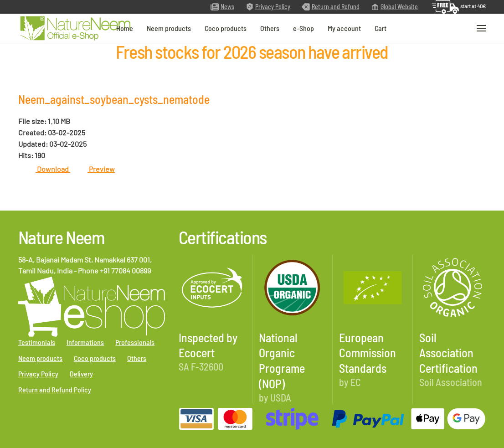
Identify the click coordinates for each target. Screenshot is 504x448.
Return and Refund (331, 7)
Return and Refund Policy (55, 389)
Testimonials (37, 342)
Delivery (81, 373)
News (222, 7)
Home (125, 28)
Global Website (395, 7)
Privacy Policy (268, 7)
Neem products (169, 28)
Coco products (226, 28)
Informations (85, 342)
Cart (381, 28)
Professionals (135, 342)
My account (344, 28)
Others (270, 28)
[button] (481, 28)
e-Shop (303, 28)
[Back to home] (75, 28)
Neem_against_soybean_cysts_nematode (114, 99)
